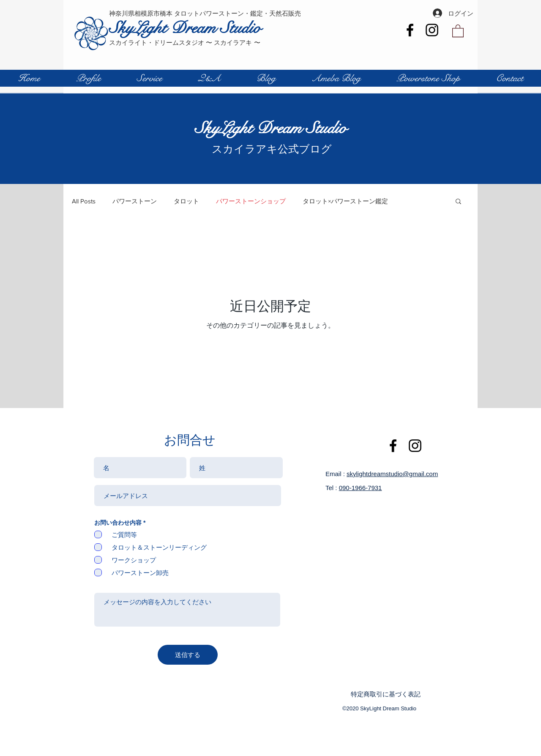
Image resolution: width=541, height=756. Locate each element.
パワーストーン (135, 201)
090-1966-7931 (361, 488)
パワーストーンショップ (251, 201)
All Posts (84, 201)
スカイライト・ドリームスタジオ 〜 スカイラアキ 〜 (185, 42)
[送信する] (188, 655)
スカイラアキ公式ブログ (271, 149)
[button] (458, 30)
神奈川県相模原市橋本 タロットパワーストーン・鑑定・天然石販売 (205, 13)
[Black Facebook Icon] (410, 30)
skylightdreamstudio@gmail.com (392, 474)
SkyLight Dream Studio (185, 28)
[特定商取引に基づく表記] (389, 694)
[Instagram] (432, 30)
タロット (186, 201)
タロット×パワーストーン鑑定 (345, 201)
